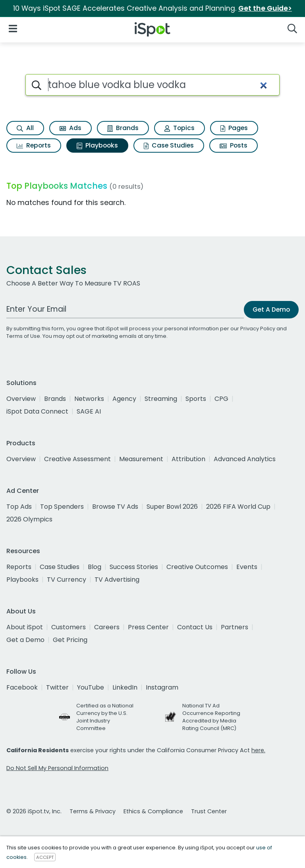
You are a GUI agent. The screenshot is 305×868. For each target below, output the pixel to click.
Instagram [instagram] (162, 687)
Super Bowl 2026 (172, 507)
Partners (235, 627)
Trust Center (209, 811)
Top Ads (19, 507)
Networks (89, 399)
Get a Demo (25, 640)
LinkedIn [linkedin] (125, 687)
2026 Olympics (29, 519)
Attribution (188, 459)
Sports (196, 399)
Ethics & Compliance (153, 811)
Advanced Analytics (245, 459)
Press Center (148, 627)
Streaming (161, 399)
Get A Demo (271, 309)
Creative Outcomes (197, 567)
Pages (234, 128)
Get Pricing (70, 640)
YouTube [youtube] (91, 687)
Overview (21, 399)
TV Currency (67, 580)
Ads (70, 128)
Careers (107, 627)
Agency (124, 399)
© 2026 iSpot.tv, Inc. (34, 811)
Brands (123, 128)
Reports (34, 145)
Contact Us (195, 627)
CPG (221, 399)
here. (258, 750)
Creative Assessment (77, 459)
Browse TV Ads (115, 507)
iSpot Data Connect (37, 411)
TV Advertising (117, 580)
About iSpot (25, 627)
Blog (95, 567)
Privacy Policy (258, 329)
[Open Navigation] (13, 28)
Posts (234, 145)
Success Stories (134, 567)
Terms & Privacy (93, 811)
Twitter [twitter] (57, 687)
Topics (180, 128)
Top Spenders (62, 507)
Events (247, 567)
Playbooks (97, 145)
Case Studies (169, 145)
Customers (69, 627)
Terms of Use (23, 336)
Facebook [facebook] (22, 687)
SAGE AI (89, 411)
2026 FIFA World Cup (238, 507)
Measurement (141, 459)
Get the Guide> (265, 8)
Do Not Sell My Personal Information (57, 768)
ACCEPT (45, 857)
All (25, 128)
